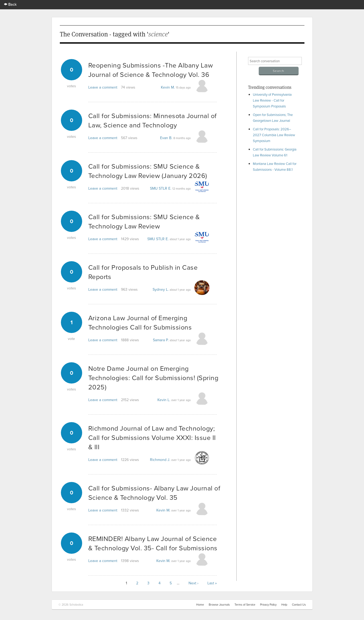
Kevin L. (164, 400)
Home (200, 605)
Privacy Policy (268, 605)
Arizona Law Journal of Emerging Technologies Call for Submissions (140, 322)
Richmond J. (160, 460)
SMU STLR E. (161, 188)
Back (10, 4)
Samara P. (161, 340)
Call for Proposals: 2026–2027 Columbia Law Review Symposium (274, 135)
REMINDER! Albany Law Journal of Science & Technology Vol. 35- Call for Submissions (153, 543)
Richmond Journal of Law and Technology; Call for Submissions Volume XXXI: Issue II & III (152, 437)
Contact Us (299, 605)
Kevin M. (168, 87)
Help (284, 605)
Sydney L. (161, 289)
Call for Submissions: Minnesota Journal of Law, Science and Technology (152, 120)
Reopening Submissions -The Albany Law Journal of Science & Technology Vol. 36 (151, 70)
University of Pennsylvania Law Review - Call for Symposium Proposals (272, 100)
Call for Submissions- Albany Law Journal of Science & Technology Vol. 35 (154, 493)
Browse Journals (219, 605)
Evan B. (166, 138)
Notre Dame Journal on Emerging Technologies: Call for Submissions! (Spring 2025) (153, 378)
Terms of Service (245, 605)
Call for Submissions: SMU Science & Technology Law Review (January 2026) (148, 171)
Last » (212, 583)
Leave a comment (103, 87)
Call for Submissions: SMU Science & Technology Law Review (144, 221)
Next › (193, 583)
